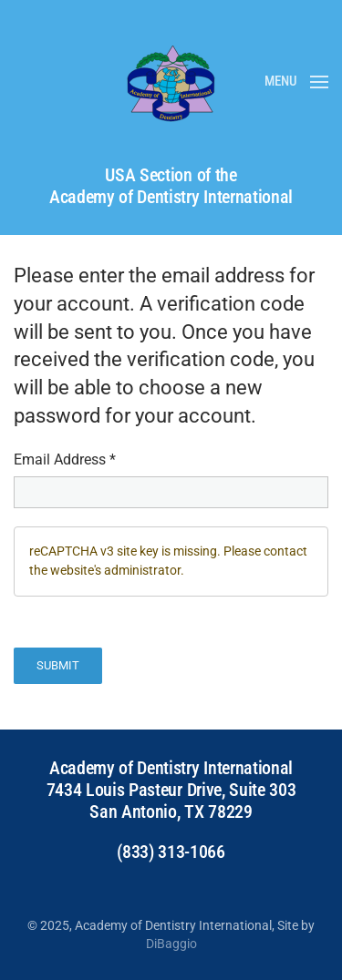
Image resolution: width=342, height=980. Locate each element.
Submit (58, 665)
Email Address (65, 459)
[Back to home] (171, 82)
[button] (296, 82)
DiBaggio (171, 944)
